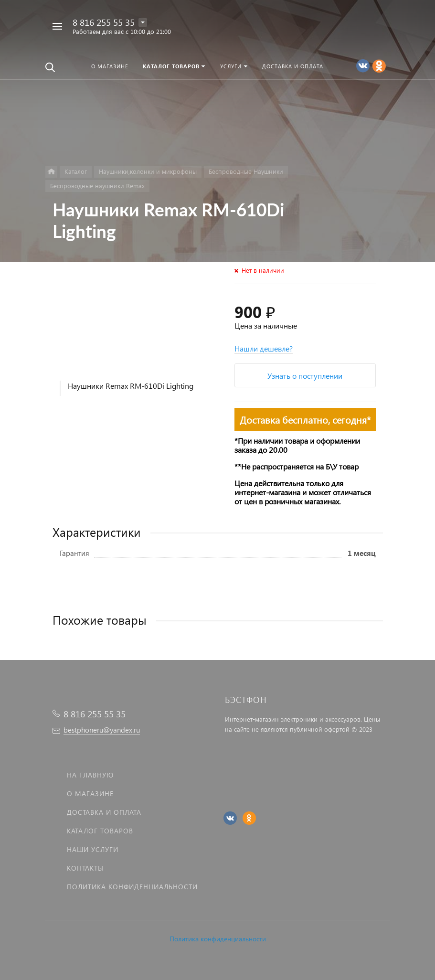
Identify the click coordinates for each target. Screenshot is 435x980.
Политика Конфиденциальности (132, 887)
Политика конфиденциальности (218, 939)
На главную (90, 775)
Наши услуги (93, 849)
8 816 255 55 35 (104, 22)
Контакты (85, 868)
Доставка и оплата (104, 812)
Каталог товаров (100, 831)
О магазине (90, 794)
